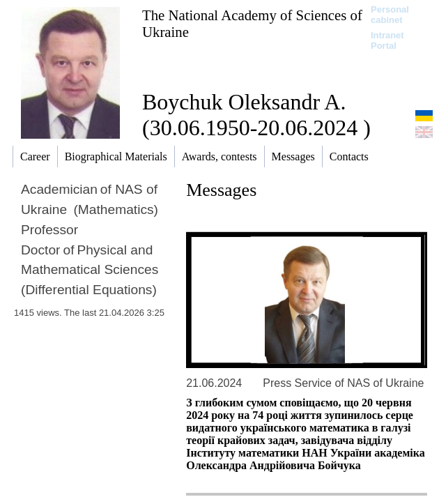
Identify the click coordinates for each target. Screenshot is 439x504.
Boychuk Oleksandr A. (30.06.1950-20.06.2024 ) (256, 115)
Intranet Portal (387, 40)
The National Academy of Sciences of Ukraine (252, 23)
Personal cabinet (390, 15)
